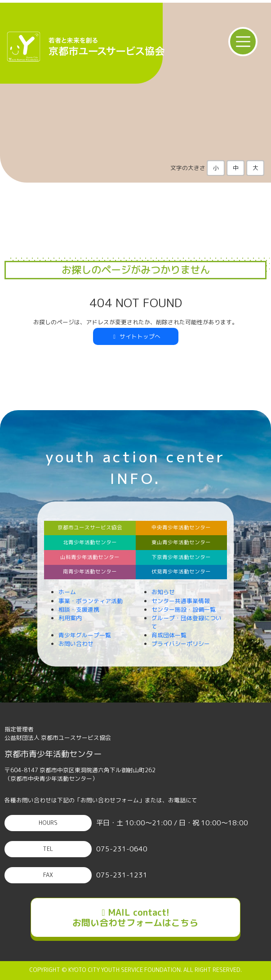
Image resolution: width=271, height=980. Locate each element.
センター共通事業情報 (181, 601)
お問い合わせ (76, 644)
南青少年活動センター (90, 572)
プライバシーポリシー (181, 644)
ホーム (67, 592)
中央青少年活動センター (181, 528)
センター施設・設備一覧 (184, 609)
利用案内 (70, 618)
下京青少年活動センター (181, 557)
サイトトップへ (136, 336)
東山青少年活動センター (181, 542)
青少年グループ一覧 (85, 635)
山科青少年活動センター (90, 557)
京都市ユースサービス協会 (90, 528)
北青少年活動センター (90, 542)
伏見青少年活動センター (181, 572)
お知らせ (163, 592)
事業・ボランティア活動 (91, 601)
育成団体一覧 (169, 635)
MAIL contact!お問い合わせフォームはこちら (135, 917)
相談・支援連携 (79, 609)
